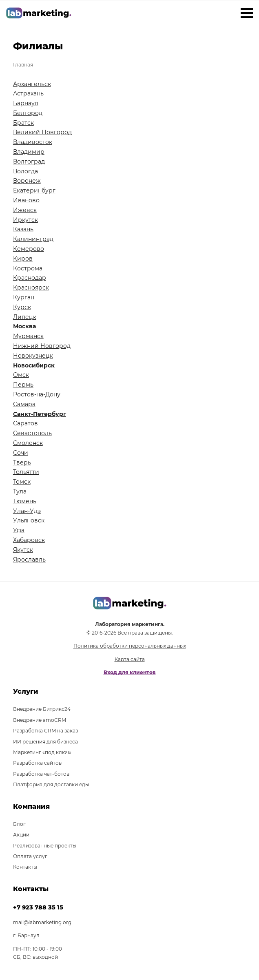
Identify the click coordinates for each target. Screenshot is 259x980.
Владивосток (33, 142)
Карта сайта (130, 659)
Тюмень (25, 501)
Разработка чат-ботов (41, 774)
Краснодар (30, 278)
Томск (22, 482)
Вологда (25, 171)
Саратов (25, 423)
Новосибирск (34, 365)
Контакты (25, 867)
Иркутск (25, 220)
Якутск (23, 550)
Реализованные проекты (45, 846)
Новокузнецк (33, 356)
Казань (23, 229)
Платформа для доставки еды (51, 784)
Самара (24, 404)
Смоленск (28, 443)
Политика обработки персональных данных (130, 646)
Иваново (26, 200)
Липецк (25, 317)
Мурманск (28, 336)
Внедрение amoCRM (40, 720)
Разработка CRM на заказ (45, 731)
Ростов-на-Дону (37, 394)
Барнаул (26, 103)
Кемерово (29, 249)
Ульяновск (29, 520)
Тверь (22, 462)
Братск (23, 123)
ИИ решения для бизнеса (45, 742)
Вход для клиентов (130, 672)
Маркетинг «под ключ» (42, 752)
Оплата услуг (30, 856)
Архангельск (32, 84)
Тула (20, 491)
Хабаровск (29, 540)
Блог (19, 824)
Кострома (28, 268)
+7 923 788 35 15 (38, 907)
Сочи (21, 453)
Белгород (28, 113)
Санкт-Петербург (40, 414)
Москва (24, 326)
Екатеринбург (34, 190)
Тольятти (26, 472)
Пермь (23, 385)
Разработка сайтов (37, 763)
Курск (22, 307)
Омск (21, 375)
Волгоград (29, 161)
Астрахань (28, 93)
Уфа (19, 530)
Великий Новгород (42, 132)
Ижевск (25, 210)
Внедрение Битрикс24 (42, 709)
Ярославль (29, 560)
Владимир (29, 152)
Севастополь (32, 433)
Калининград (33, 239)
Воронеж (27, 181)
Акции (21, 835)
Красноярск (31, 288)
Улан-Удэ (27, 511)
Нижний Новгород (42, 346)
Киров (23, 259)
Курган (24, 297)
